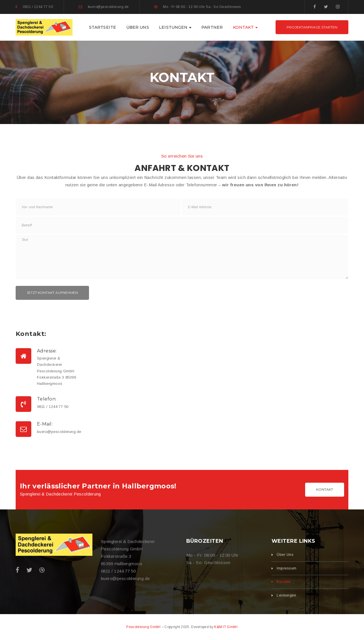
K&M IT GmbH (226, 627)
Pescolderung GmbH (143, 627)
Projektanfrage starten (312, 27)
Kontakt (325, 489)
